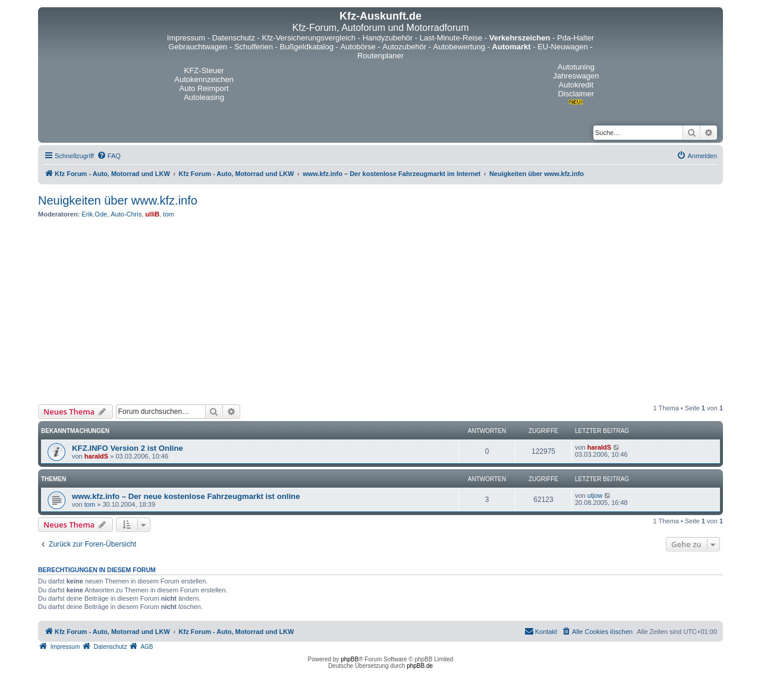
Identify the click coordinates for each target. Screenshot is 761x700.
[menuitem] (109, 156)
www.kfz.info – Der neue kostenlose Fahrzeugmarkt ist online (186, 496)
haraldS (96, 456)
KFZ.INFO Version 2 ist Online (128, 448)
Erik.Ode (94, 214)
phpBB (350, 659)
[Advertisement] (380, 311)
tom (168, 214)
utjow (595, 495)
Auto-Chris (126, 214)
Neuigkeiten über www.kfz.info (118, 200)
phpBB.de (420, 666)
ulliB (152, 214)
